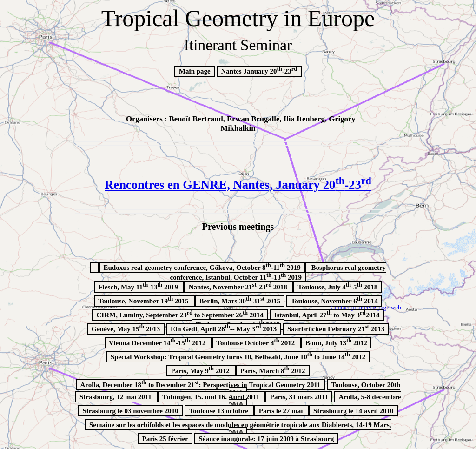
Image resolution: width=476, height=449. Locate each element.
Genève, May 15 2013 (126, 328)
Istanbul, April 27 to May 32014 (327, 314)
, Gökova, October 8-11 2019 (202, 267)
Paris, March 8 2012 (272, 370)
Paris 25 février (165, 439)
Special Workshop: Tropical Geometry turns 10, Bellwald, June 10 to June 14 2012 (238, 356)
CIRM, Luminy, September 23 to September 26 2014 (180, 314)
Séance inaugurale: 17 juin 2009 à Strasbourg (267, 439)
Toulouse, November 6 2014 (334, 300)
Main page (195, 71)
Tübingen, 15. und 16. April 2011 (212, 397)
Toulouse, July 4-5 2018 (338, 286)
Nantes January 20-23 (259, 70)
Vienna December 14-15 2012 (158, 342)
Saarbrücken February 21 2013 (336, 328)
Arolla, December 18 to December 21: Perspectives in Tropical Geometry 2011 (200, 384)
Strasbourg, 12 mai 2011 (116, 397)
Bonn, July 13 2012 (336, 342)
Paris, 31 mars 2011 (299, 397)
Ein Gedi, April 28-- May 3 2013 (224, 328)
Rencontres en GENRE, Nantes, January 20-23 (238, 185)
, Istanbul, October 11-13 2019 (278, 272)
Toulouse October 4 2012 (256, 342)
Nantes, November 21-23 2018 (239, 286)
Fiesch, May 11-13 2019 (139, 286)
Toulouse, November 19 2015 (144, 300)
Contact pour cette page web (366, 307)
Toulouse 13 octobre (220, 411)
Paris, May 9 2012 (201, 370)
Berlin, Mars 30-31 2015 (240, 300)
